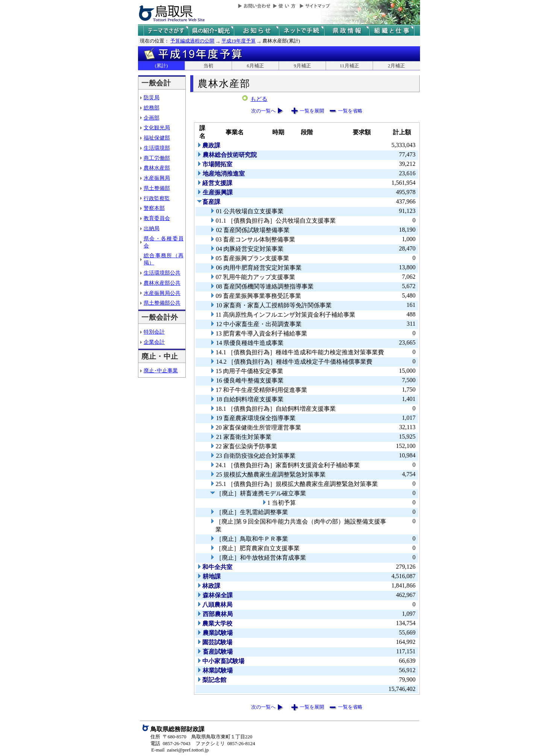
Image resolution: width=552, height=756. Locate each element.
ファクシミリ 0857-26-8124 (225, 743)
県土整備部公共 (162, 303)
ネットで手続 (302, 31)
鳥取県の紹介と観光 (211, 31)
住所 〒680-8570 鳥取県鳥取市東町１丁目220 (201, 737)
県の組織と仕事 (392, 31)
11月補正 (349, 66)
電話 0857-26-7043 (170, 743)
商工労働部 (157, 158)
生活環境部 (157, 148)
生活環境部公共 (162, 273)
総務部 (152, 108)
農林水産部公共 (162, 283)
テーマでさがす (166, 31)
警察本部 (154, 208)
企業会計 (154, 342)
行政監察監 (157, 198)
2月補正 (396, 66)
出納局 (152, 228)
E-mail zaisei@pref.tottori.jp (180, 750)
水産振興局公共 (162, 293)
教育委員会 (157, 218)
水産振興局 (157, 178)
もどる (259, 99)
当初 (208, 66)
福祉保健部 (157, 138)
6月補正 (255, 66)
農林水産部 (157, 168)
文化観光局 (157, 128)
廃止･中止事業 (161, 370)
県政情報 (347, 31)
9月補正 (302, 66)
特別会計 (154, 332)
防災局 (152, 97)
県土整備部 (157, 188)
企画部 (152, 118)
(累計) (162, 66)
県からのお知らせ (256, 31)
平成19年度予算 (239, 41)
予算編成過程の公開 (192, 41)
